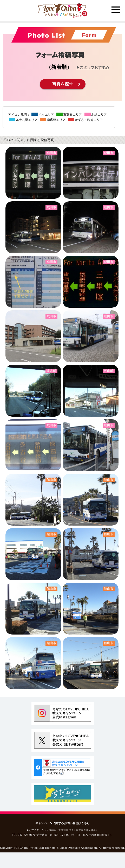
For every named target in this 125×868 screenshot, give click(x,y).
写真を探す (63, 84)
